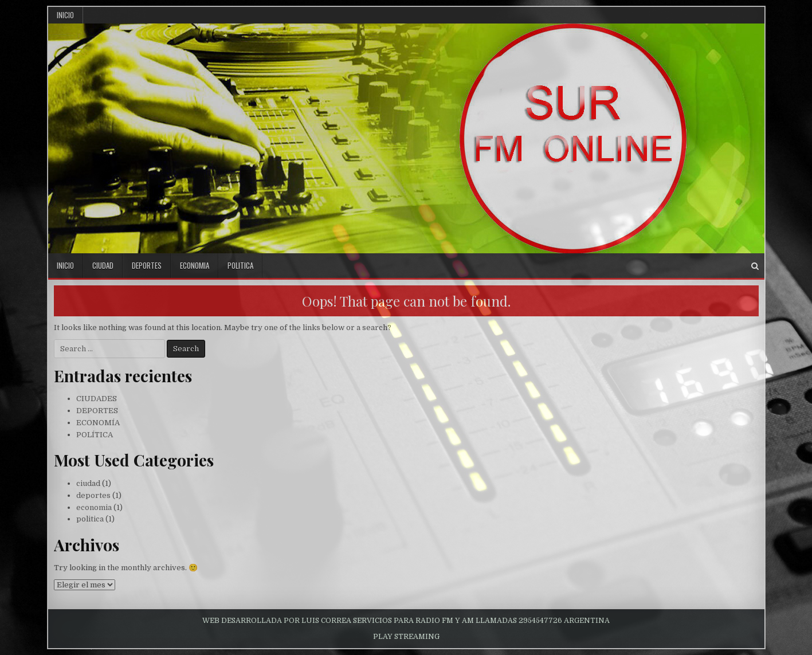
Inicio (65, 15)
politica (240, 265)
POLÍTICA (95, 435)
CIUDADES (97, 399)
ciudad (103, 265)
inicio (65, 265)
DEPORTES (97, 411)
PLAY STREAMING (406, 637)
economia (195, 265)
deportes (147, 265)
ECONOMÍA (98, 423)
